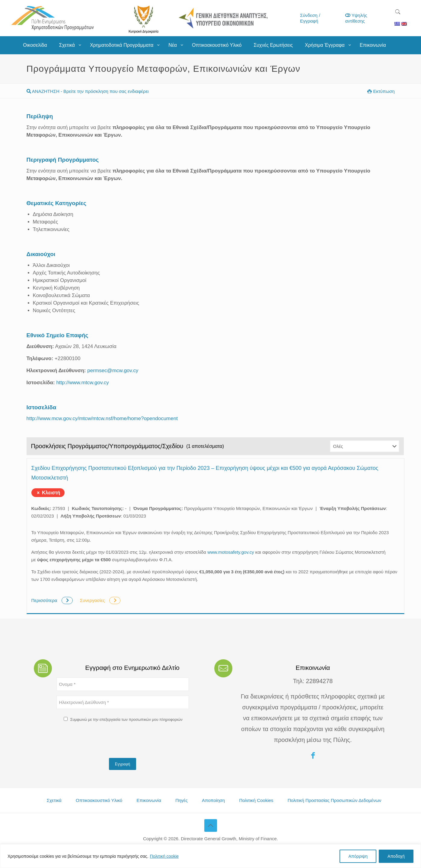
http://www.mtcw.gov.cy (82, 383)
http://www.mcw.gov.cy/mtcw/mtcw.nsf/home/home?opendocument (102, 418)
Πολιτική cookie (164, 856)
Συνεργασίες (100, 600)
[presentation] (102, 742)
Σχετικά (54, 800)
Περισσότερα (53, 600)
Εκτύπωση (381, 91)
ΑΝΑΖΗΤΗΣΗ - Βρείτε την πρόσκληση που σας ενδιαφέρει (88, 91)
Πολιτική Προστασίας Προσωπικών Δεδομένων (334, 800)
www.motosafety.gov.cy (231, 552)
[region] (210, 856)
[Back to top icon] (211, 825)
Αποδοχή (396, 856)
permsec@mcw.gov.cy (113, 371)
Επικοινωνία (149, 800)
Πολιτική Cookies (256, 800)
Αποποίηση (213, 800)
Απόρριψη (358, 856)
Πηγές (182, 800)
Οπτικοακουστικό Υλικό (99, 800)
